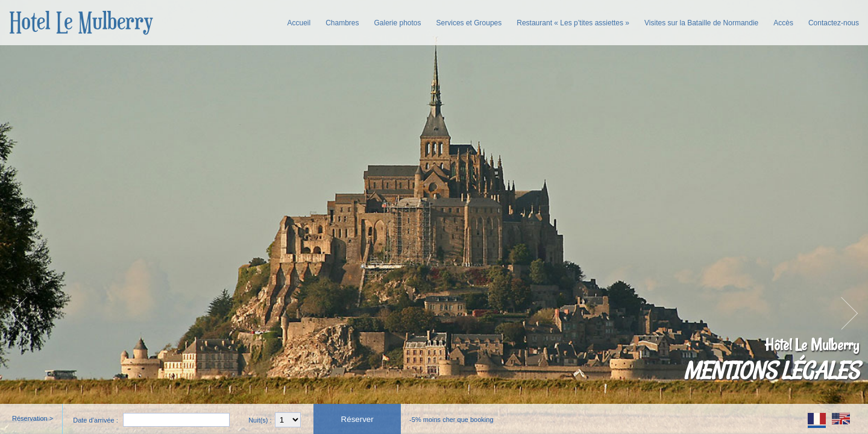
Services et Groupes (469, 23)
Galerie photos (398, 23)
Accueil (299, 23)
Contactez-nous (834, 23)
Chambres (342, 23)
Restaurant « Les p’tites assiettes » (573, 23)
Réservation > (33, 418)
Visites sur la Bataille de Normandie (701, 23)
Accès (783, 23)
